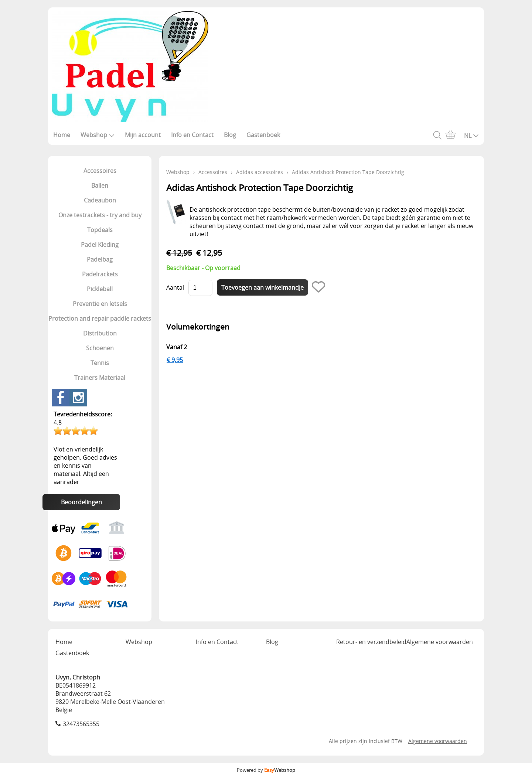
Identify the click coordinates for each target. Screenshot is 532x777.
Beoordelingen (81, 502)
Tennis (100, 363)
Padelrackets (100, 274)
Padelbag (100, 259)
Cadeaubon (100, 200)
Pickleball (100, 289)
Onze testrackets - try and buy (100, 215)
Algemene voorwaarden (440, 642)
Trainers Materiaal (100, 378)
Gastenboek (263, 135)
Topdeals (100, 230)
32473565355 (81, 724)
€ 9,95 (175, 360)
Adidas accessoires (260, 172)
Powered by (266, 770)
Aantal (175, 287)
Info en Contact (192, 135)
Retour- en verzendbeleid (371, 642)
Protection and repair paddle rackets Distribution (100, 326)
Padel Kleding (100, 245)
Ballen (100, 185)
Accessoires (100, 171)
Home (62, 135)
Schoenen (100, 348)
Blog (230, 135)
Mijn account (143, 135)
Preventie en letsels (100, 304)
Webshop (98, 135)
